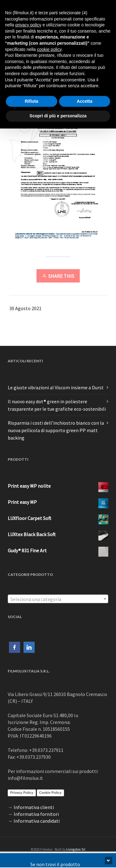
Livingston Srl (76, 849)
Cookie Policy (50, 793)
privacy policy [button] (28, 25)
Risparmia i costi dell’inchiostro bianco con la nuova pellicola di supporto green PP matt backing (56, 430)
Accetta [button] (85, 101)
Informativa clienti (34, 807)
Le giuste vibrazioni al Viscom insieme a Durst (56, 387)
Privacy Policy (22, 793)
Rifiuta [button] (32, 101)
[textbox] (58, 599)
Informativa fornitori (36, 814)
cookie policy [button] (49, 49)
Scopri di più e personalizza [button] (58, 116)
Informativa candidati (37, 821)
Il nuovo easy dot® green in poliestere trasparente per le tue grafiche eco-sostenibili (57, 405)
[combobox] (58, 599)
